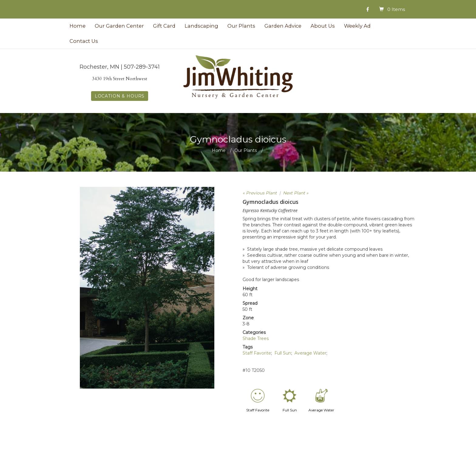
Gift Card (164, 26)
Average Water (310, 353)
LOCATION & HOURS (120, 96)
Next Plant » (296, 193)
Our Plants (241, 26)
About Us (323, 26)
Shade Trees (256, 338)
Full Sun (283, 353)
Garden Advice (283, 26)
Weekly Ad (357, 26)
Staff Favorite (257, 353)
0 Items (396, 9)
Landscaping (201, 26)
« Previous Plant (260, 193)
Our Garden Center (119, 26)
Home (78, 26)
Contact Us (84, 41)
